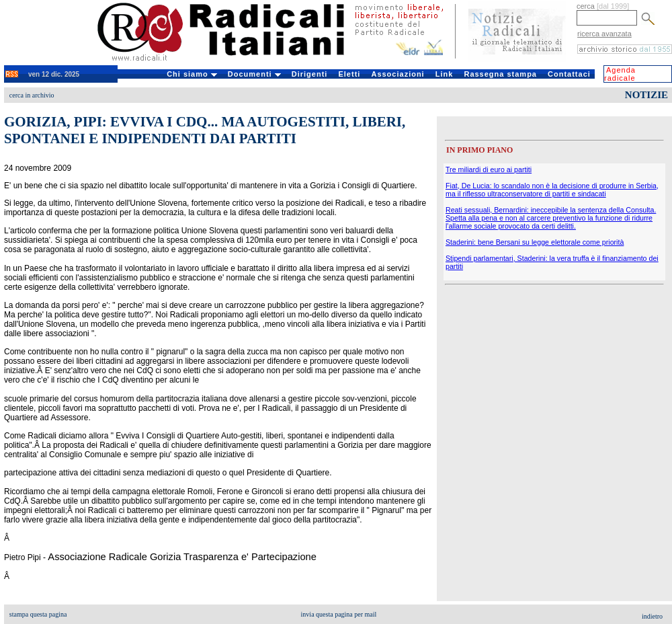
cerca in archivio (32, 95)
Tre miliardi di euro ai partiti (489, 169)
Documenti (254, 74)
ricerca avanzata (604, 34)
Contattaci (569, 74)
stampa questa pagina (38, 614)
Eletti (349, 74)
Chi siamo (192, 74)
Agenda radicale (620, 74)
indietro (652, 616)
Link (445, 74)
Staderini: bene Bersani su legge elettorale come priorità (535, 242)
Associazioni (397, 74)
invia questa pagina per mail (339, 614)
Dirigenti (310, 74)
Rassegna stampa (500, 74)
